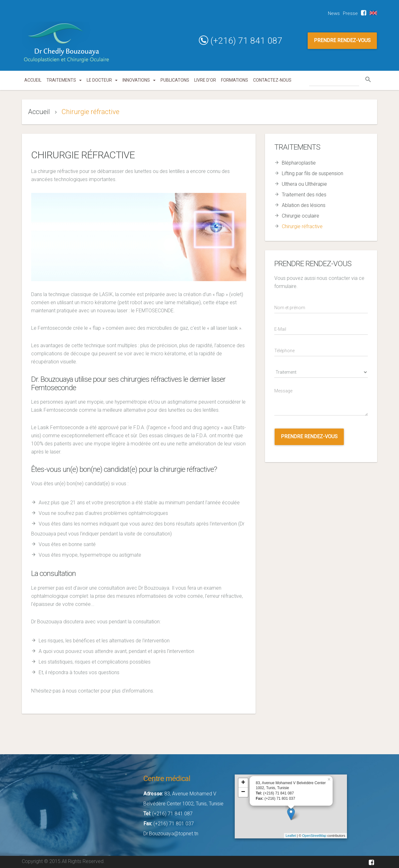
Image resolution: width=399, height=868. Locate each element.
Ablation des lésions (304, 205)
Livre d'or (205, 80)
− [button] (243, 792)
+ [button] (243, 783)
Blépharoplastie (299, 163)
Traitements (64, 80)
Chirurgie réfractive (302, 226)
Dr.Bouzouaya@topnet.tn (171, 834)
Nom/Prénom (286, 301)
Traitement (286, 365)
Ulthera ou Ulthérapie (304, 184)
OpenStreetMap (314, 836)
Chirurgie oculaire (300, 216)
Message (286, 387)
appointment (286, 424)
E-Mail (286, 322)
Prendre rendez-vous (309, 436)
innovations (139, 80)
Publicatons (175, 80)
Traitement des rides (304, 195)
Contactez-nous (272, 80)
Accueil (33, 80)
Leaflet (291, 836)
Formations (235, 80)
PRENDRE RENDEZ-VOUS (342, 40)
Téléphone (286, 344)
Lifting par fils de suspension (312, 173)
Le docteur (102, 80)
